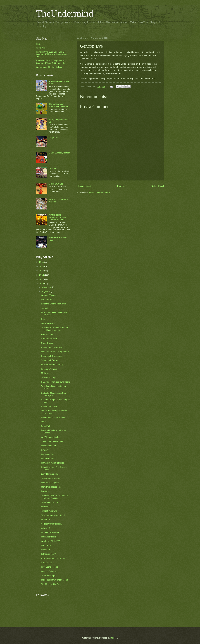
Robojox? (45, 550)
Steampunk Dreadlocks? (52, 441)
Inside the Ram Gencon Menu (54, 580)
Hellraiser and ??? (49, 334)
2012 (42, 275)
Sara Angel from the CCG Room (55, 382)
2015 (42, 262)
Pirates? (45, 450)
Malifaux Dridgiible (49, 537)
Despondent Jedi (49, 446)
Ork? (43, 422)
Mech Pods (46, 545)
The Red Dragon (49, 576)
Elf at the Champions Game (53, 304)
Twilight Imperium (49, 511)
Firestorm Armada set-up (52, 365)
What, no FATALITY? (50, 541)
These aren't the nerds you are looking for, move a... (55, 329)
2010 (42, 283)
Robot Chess (47, 343)
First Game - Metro (50, 567)
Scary (44, 319)
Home (121, 186)
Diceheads (46, 519)
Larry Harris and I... (50, 474)
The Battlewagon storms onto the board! (59, 105)
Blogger (114, 638)
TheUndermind (65, 13)
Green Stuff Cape (57, 184)
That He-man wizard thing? (53, 515)
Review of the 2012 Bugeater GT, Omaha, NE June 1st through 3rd (51, 62)
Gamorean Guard (49, 339)
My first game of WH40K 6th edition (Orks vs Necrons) (57, 217)
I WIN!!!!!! (45, 507)
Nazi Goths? (47, 299)
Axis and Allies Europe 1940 (54, 558)
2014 (42, 266)
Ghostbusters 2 (48, 323)
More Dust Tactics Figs (51, 487)
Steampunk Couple (50, 360)
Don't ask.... (46, 491)
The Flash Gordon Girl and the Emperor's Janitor (55, 497)
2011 (42, 279)
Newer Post (84, 186)
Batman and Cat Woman (52, 347)
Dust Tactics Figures (50, 483)
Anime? (45, 308)
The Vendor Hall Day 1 (51, 478)
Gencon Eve (47, 563)
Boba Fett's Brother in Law (53, 417)
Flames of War (48, 454)
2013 (42, 271)
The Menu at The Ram (51, 584)
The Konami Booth (49, 502)
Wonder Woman (48, 295)
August (45, 291)
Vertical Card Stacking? (52, 524)
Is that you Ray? (48, 554)
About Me (40, 48)
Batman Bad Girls (49, 406)
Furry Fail (45, 426)
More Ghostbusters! (50, 532)
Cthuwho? (46, 528)
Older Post (157, 186)
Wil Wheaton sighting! (51, 437)
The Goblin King (48, 378)
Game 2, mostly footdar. (60, 153)
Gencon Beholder (49, 571)
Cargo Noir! (54, 137)
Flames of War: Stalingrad (53, 463)
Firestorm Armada (49, 369)
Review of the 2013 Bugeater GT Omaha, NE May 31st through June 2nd (52, 54)
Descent (53, 168)
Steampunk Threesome (52, 356)
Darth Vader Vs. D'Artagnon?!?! (55, 352)
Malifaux (45, 373)
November (46, 287)
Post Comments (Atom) (99, 192)
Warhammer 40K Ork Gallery (49, 67)
